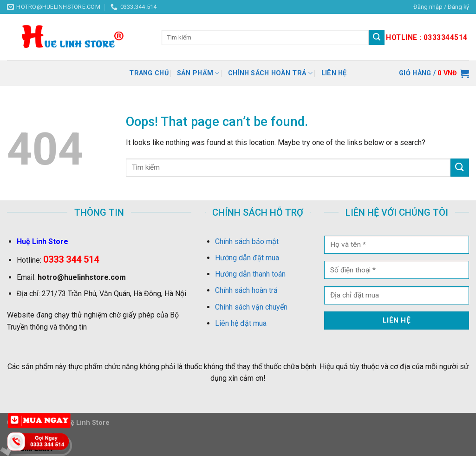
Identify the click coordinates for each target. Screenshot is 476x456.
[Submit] (460, 168)
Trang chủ (149, 73)
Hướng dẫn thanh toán (250, 274)
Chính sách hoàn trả (271, 73)
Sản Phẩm (198, 73)
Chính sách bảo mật (247, 241)
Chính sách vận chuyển (251, 307)
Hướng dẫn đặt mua (247, 258)
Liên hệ (334, 73)
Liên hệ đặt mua (241, 323)
